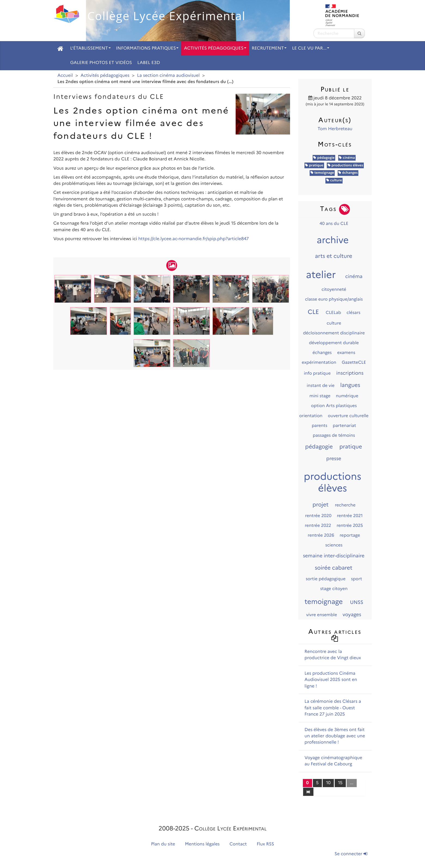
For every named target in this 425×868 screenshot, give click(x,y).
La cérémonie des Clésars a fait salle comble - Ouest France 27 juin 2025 (333, 708)
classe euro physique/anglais (334, 299)
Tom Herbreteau (335, 129)
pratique (314, 165)
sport (357, 579)
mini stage (320, 396)
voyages (352, 615)
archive (333, 240)
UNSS (357, 602)
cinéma (347, 158)
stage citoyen (334, 589)
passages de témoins (334, 435)
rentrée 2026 (321, 535)
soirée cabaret (334, 568)
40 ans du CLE (334, 223)
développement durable (334, 343)
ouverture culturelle (348, 416)
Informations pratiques (147, 48)
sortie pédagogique (326, 579)
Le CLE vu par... (311, 48)
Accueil (65, 76)
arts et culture (334, 256)
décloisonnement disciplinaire (334, 333)
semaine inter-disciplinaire (334, 556)
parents (320, 425)
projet (320, 505)
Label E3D (149, 63)
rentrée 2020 (318, 516)
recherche (345, 505)
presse (334, 459)
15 (340, 783)
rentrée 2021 (350, 516)
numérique (347, 396)
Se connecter (351, 854)
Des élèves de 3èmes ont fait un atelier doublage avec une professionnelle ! (335, 736)
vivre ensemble (321, 615)
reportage (350, 535)
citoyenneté (334, 289)
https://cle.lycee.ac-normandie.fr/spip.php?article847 (193, 239)
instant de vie (321, 385)
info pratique (317, 373)
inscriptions (350, 373)
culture (334, 180)
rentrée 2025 (350, 525)
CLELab (333, 312)
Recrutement (269, 48)
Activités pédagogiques (215, 48)
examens (346, 352)
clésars (354, 312)
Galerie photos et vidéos (101, 63)
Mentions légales (202, 844)
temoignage (322, 173)
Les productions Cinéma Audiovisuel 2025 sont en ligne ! (331, 680)
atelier (321, 275)
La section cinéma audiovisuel (168, 76)
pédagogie (324, 158)
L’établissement (90, 48)
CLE (313, 312)
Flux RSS (265, 844)
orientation (311, 416)
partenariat (344, 425)
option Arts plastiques (334, 406)
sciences (334, 545)
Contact (238, 844)
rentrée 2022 (318, 525)
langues (350, 385)
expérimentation (319, 362)
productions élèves (345, 165)
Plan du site (163, 844)
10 (328, 783)
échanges (348, 173)
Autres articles (335, 634)
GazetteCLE (354, 362)
